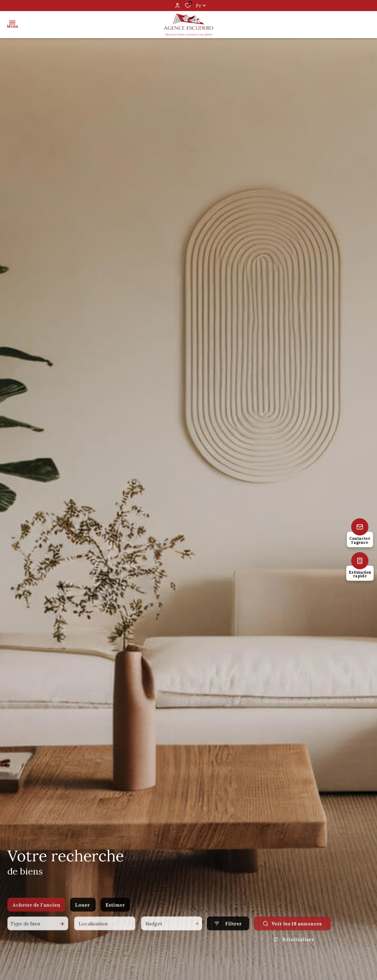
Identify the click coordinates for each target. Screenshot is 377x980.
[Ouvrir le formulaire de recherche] (228, 932)
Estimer (115, 913)
